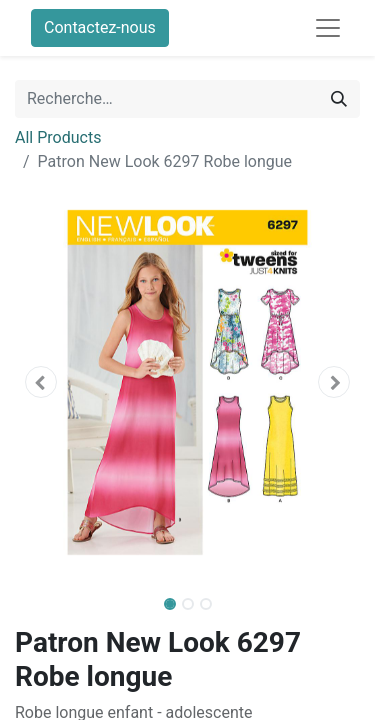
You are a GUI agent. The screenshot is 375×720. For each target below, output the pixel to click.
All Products (58, 137)
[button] (41, 382)
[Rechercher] (339, 99)
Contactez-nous (100, 27)
